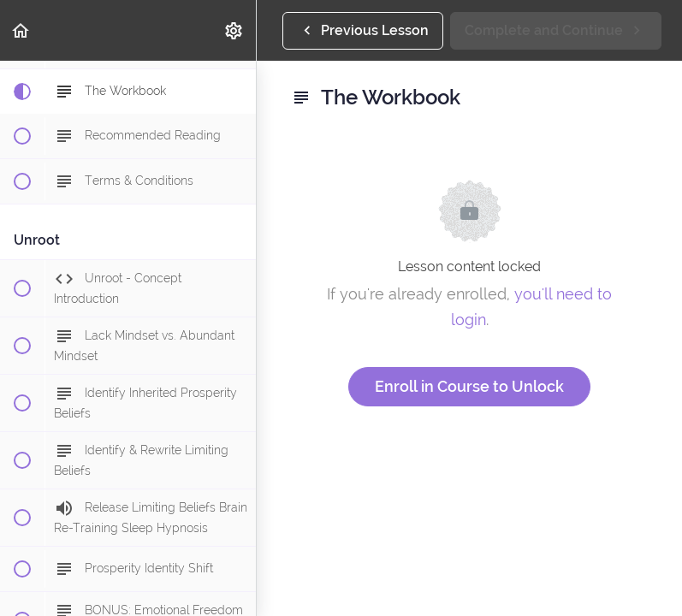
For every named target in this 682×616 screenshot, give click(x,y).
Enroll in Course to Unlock (469, 386)
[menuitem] (234, 30)
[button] (21, 30)
